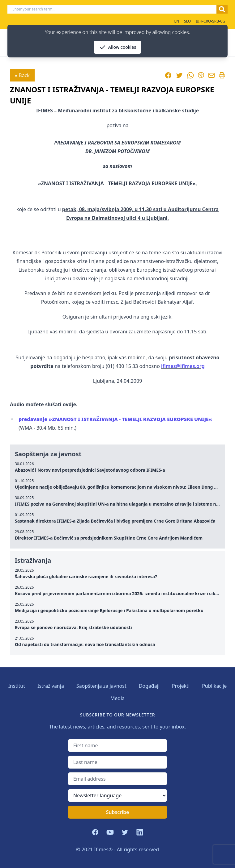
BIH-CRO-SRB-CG (210, 21)
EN (177, 21)
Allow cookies (117, 47)
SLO (187, 21)
